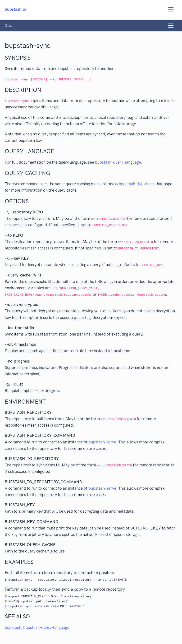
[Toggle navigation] (171, 9)
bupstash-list (130, 184)
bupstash (13, 627)
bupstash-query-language (118, 162)
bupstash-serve (102, 442)
